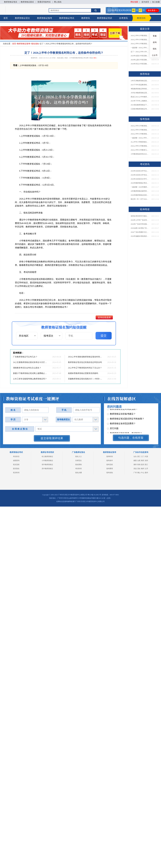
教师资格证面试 (27, 2)
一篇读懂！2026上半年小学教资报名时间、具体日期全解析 (140, 48)
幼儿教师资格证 (47, 456)
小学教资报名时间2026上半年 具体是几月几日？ (140, 154)
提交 (104, 336)
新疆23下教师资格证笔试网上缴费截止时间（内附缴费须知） (30, 373)
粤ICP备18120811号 (94, 495)
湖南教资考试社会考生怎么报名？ (27, 368)
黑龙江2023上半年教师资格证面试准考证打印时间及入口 (140, 97)
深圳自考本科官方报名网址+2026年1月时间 (140, 216)
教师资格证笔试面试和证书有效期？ (126, 417)
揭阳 (135, 461)
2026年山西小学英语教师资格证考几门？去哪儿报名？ (140, 60)
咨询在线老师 (104, 317)
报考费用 (110, 469)
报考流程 (110, 465)
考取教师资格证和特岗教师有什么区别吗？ (140, 89)
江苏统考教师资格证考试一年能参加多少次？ (140, 109)
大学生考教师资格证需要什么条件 (140, 93)
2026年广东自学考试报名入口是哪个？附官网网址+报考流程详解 (140, 224)
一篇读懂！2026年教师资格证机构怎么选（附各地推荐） (140, 187)
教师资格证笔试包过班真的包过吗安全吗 (85, 362)
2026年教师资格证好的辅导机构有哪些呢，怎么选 (140, 195)
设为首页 (145, 2)
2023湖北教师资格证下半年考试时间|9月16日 (140, 105)
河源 (146, 456)
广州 (135, 473)
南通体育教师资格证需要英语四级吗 (83, 373)
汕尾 (139, 461)
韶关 (143, 465)
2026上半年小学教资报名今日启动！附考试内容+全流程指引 (140, 40)
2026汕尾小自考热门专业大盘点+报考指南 (140, 228)
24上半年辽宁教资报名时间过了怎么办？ (85, 368)
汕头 (135, 456)
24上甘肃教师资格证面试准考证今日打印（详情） (30, 362)
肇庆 (143, 461)
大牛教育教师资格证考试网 (79, 58)
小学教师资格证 (47, 461)
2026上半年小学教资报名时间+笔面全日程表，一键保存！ (140, 44)
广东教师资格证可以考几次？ (25, 357)
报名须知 (35, 44)
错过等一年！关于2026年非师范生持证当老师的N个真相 (140, 199)
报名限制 (78, 465)
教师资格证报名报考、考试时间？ (125, 432)
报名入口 (78, 456)
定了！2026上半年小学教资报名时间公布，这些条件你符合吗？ (140, 52)
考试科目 (16, 456)
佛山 (139, 473)
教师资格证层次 (22, 18)
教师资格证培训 (105, 18)
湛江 (139, 456)
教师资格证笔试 (11, 2)
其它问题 (113, 427)
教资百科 (141, 18)
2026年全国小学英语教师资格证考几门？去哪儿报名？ (140, 56)
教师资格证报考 (45, 18)
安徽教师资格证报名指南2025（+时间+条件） (85, 379)
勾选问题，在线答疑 (131, 438)
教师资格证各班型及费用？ (121, 422)
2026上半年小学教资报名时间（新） (140, 146)
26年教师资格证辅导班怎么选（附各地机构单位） (140, 191)
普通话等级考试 (44, 2)
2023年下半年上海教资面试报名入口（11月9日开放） (140, 101)
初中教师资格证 (47, 465)
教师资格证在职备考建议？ (121, 413)
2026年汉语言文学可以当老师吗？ (140, 171)
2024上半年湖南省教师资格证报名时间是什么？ (85, 357)
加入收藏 (156, 2)
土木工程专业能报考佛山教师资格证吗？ (30, 379)
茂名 (139, 469)
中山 (143, 473)
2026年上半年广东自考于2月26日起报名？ (140, 220)
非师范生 (78, 461)
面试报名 (16, 469)
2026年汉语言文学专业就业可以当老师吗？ (140, 175)
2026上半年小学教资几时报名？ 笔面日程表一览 (140, 150)
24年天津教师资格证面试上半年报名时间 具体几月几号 (140, 81)
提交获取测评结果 (52, 438)
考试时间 (78, 469)
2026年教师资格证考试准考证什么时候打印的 (140, 183)
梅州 (143, 469)
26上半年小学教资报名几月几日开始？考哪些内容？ (140, 142)
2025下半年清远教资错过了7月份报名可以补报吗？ (140, 85)
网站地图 (134, 2)
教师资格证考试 (67, 18)
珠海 (139, 465)
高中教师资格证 (47, 469)
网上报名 (58, 2)
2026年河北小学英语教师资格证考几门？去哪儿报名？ (140, 64)
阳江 (146, 465)
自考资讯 (123, 18)
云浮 (146, 469)
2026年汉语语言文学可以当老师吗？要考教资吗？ (140, 179)
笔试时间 (16, 473)
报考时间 (110, 456)
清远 (135, 469)
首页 (6, 18)
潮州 (135, 465)
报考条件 (110, 461)
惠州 (146, 473)
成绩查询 (16, 461)
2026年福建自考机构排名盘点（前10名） (140, 236)
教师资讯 (86, 18)
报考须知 (110, 473)
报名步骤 (78, 473)
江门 (143, 456)
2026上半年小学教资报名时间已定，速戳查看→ (140, 36)
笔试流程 (16, 465)
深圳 (146, 461)
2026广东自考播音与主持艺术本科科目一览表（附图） (140, 232)
